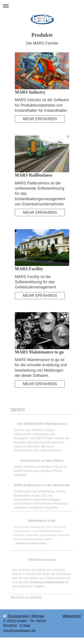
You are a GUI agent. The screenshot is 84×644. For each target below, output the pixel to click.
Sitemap (38, 616)
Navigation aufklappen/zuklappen (42, 6)
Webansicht (72, 616)
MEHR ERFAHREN (40, 119)
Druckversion (16, 616)
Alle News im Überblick (26, 597)
